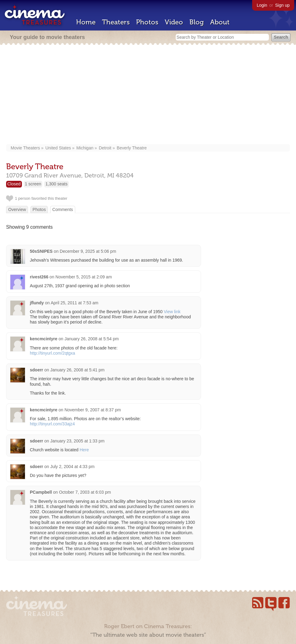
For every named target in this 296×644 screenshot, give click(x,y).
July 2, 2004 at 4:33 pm (72, 467)
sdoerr (37, 370)
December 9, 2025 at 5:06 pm (88, 251)
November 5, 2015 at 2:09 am (84, 277)
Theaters (116, 22)
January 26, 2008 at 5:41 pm (77, 370)
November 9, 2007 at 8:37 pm (93, 410)
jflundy (37, 303)
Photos (147, 22)
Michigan (85, 148)
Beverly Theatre (132, 148)
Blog (197, 22)
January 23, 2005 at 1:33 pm (77, 441)
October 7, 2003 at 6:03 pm (85, 492)
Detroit (105, 148)
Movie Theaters (25, 148)
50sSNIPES (41, 251)
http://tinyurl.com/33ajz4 (52, 424)
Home (86, 22)
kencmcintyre (44, 339)
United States (58, 148)
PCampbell (41, 492)
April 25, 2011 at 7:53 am (74, 303)
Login (262, 5)
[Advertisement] (148, 95)
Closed (14, 184)
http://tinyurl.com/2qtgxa (53, 353)
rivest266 (39, 277)
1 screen (33, 184)
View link (172, 312)
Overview (17, 209)
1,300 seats (56, 184)
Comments (63, 209)
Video (174, 22)
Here (84, 450)
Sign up (282, 5)
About (220, 22)
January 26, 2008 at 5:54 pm (92, 339)
